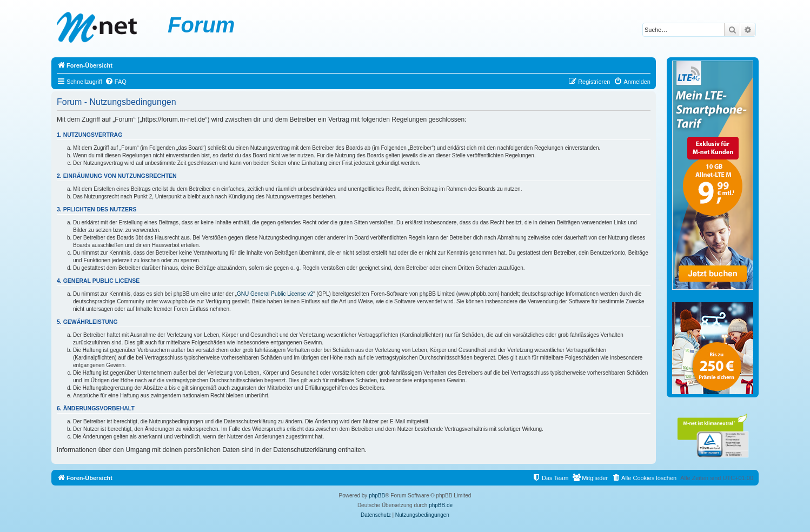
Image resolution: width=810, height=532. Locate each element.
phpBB (377, 496)
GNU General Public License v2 (275, 294)
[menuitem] (116, 82)
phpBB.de (441, 505)
